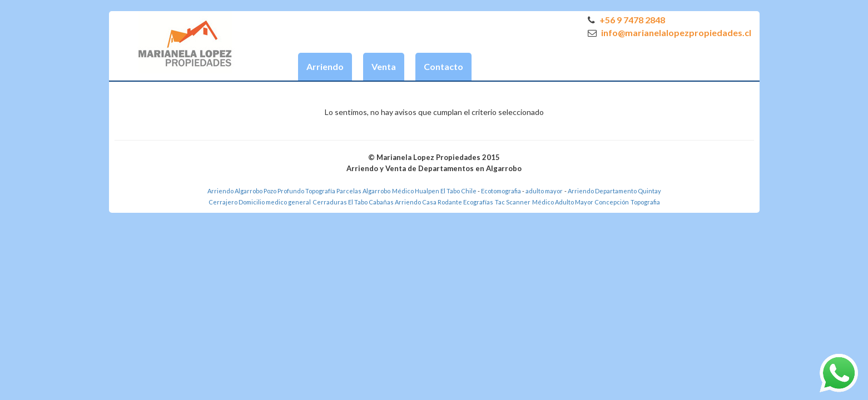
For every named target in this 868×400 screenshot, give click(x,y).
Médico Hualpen (416, 191)
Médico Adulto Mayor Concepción (581, 202)
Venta (384, 66)
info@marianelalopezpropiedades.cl (669, 32)
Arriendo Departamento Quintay (614, 191)
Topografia (645, 202)
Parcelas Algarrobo (363, 191)
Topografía (320, 191)
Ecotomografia (502, 191)
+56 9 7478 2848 (626, 20)
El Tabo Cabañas (371, 202)
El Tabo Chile (458, 191)
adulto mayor (544, 191)
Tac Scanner (513, 202)
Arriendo (325, 66)
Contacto (443, 66)
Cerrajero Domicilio (237, 202)
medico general (288, 202)
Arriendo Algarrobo (235, 191)
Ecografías (478, 202)
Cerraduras (330, 202)
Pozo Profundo (284, 191)
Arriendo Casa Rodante (428, 202)
